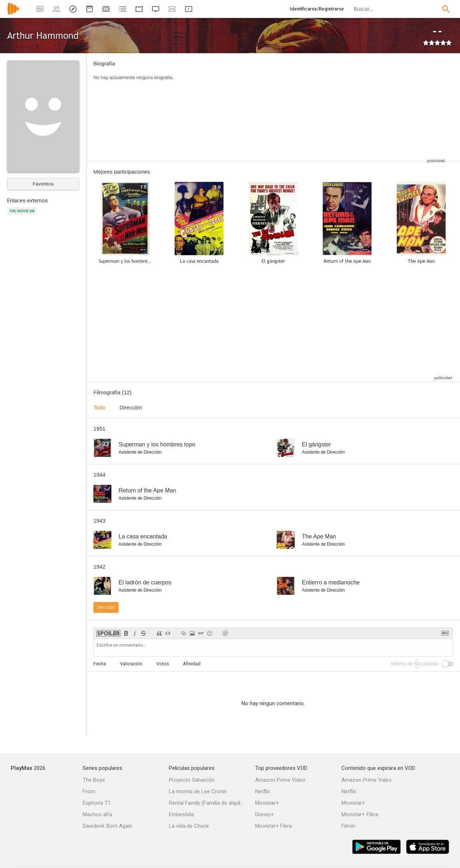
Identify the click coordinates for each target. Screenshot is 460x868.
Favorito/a (43, 184)
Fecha (100, 664)
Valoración (131, 664)
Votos (163, 664)
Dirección (131, 407)
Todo (99, 407)
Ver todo (106, 607)
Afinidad (192, 664)
